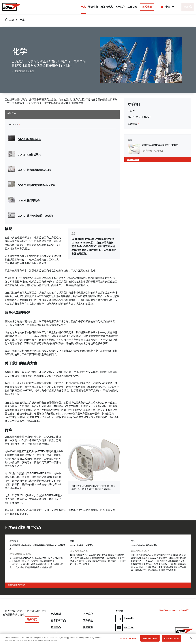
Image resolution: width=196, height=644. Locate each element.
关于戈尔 (120, 7)
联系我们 (147, 7)
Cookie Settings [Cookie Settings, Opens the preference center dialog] (128, 638)
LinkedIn (125, 618)
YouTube (125, 626)
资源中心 (56, 626)
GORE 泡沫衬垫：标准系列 (86, 545)
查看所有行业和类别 (24, 71)
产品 (83, 7)
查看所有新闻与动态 (20, 584)
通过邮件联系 (134, 124)
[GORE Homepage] (12, 7)
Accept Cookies (172, 638)
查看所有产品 (58, 618)
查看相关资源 (135, 161)
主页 (11, 20)
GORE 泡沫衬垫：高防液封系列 (149, 545)
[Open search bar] (188, 7)
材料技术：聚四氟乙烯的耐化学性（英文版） (164, 145)
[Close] (191, 638)
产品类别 (56, 611)
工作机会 (88, 618)
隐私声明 (88, 626)
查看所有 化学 (15, 124)
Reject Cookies (150, 638)
